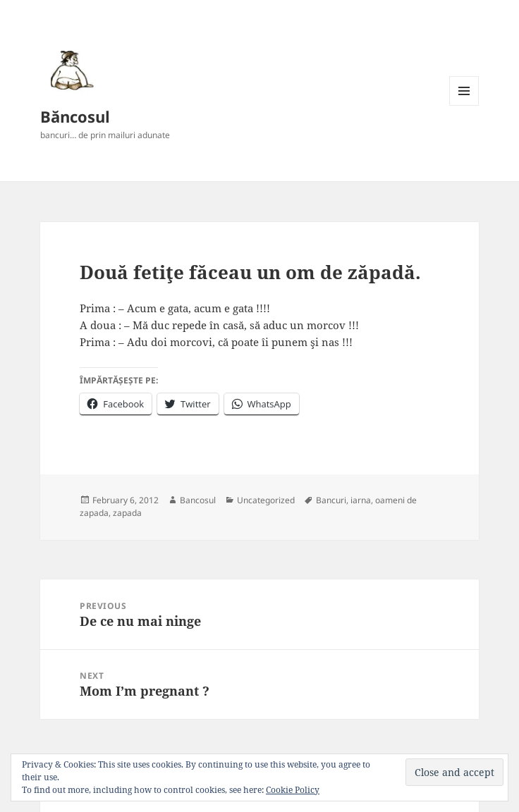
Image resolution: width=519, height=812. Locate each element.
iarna (361, 500)
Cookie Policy (293, 790)
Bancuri (331, 500)
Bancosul (198, 500)
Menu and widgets (464, 105)
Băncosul (75, 116)
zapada (127, 513)
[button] (70, 70)
